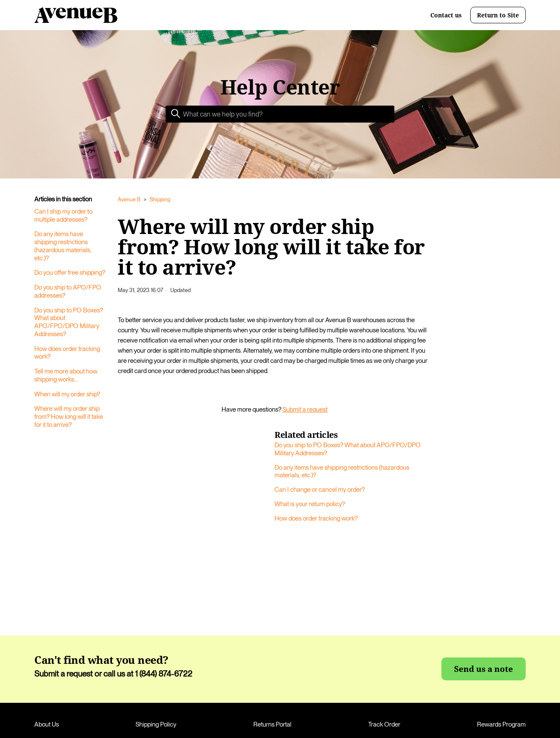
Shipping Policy (156, 724)
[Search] (280, 114)
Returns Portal (272, 724)
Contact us (446, 15)
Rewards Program (501, 724)
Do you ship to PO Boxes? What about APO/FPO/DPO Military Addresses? (69, 322)
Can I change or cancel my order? (320, 490)
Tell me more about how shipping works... (66, 375)
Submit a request (305, 409)
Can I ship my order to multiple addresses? (63, 216)
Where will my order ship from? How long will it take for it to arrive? (69, 417)
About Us (47, 724)
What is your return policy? (310, 504)
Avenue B (129, 199)
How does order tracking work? (67, 353)
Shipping (160, 199)
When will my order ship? (67, 394)
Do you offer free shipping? (70, 273)
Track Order (384, 724)
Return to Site (498, 15)
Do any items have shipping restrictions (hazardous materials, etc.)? (63, 246)
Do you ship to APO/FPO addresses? (68, 291)
